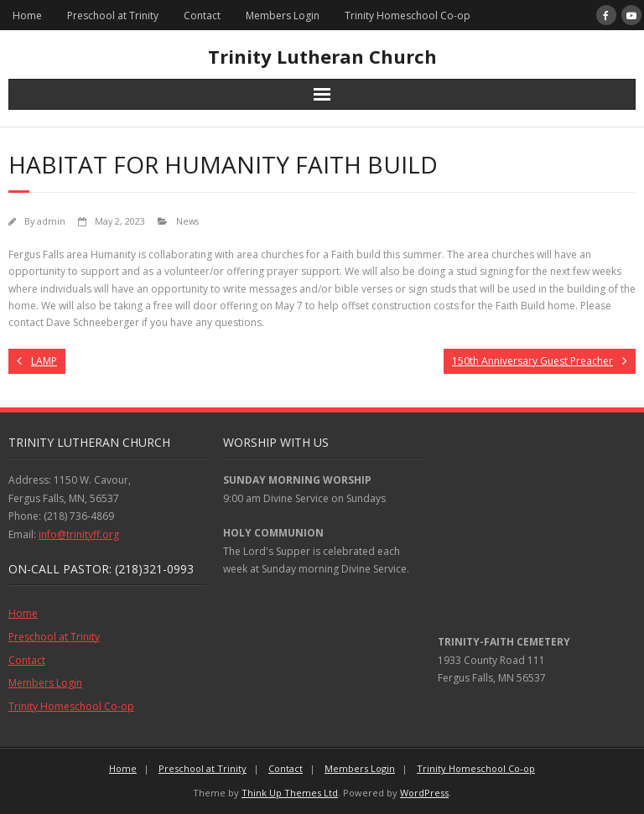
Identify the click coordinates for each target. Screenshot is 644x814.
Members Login (283, 16)
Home (27, 16)
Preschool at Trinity (113, 16)
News (187, 221)
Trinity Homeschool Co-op (408, 16)
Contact (202, 16)
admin (51, 221)
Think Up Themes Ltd (290, 793)
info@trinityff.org (79, 534)
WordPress (424, 793)
